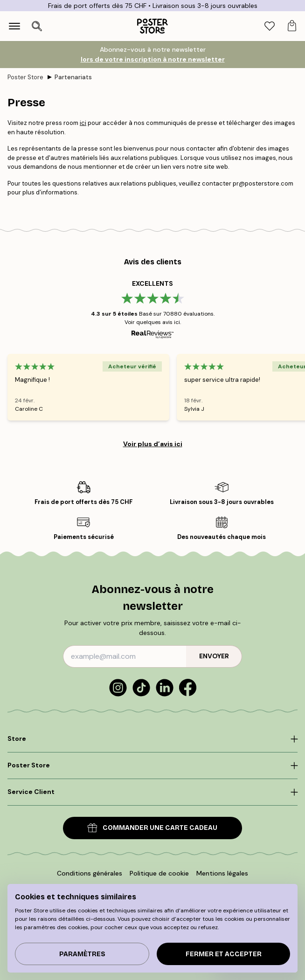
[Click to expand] (152, 739)
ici (83, 123)
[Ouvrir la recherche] (37, 26)
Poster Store (25, 77)
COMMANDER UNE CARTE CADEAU (152, 828)
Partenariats (73, 77)
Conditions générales (90, 873)
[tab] (270, 26)
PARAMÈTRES (82, 954)
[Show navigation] (14, 26)
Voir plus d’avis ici (153, 444)
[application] (256, 959)
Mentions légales (222, 873)
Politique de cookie (159, 873)
